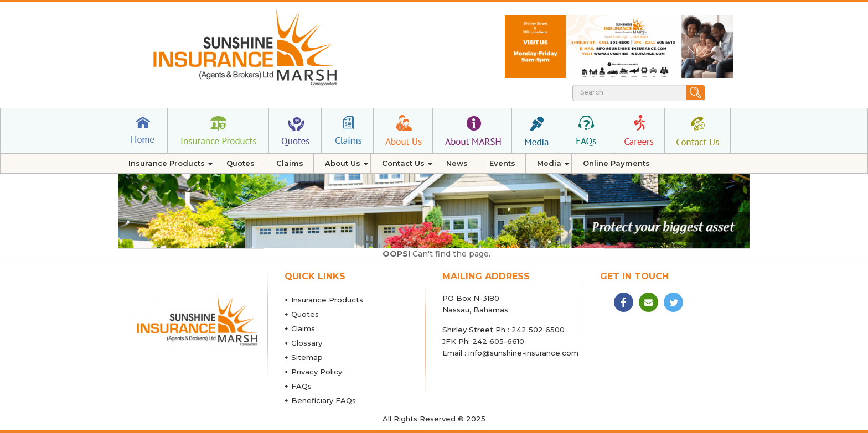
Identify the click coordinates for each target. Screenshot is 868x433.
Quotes (305, 314)
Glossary (307, 343)
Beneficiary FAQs (324, 400)
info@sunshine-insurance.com (523, 353)
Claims (303, 328)
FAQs (301, 386)
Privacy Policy (317, 372)
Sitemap (307, 357)
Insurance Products (327, 300)
